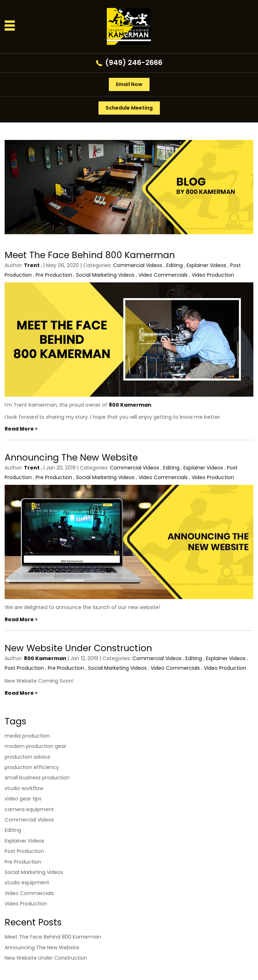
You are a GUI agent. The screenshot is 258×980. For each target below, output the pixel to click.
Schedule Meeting (129, 108)
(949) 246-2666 (134, 62)
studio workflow (24, 788)
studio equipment (27, 883)
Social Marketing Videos (105, 275)
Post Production (24, 668)
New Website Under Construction (78, 648)
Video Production (213, 275)
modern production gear (36, 746)
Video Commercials (163, 275)
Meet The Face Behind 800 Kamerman (90, 255)
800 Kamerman (130, 405)
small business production (37, 778)
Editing (174, 265)
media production (27, 736)
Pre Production (54, 275)
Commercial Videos (138, 265)
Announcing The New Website (71, 458)
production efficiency (32, 767)
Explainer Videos (206, 265)
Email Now (129, 84)
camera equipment (29, 809)
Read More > (21, 429)
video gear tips (23, 799)
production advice (27, 757)
